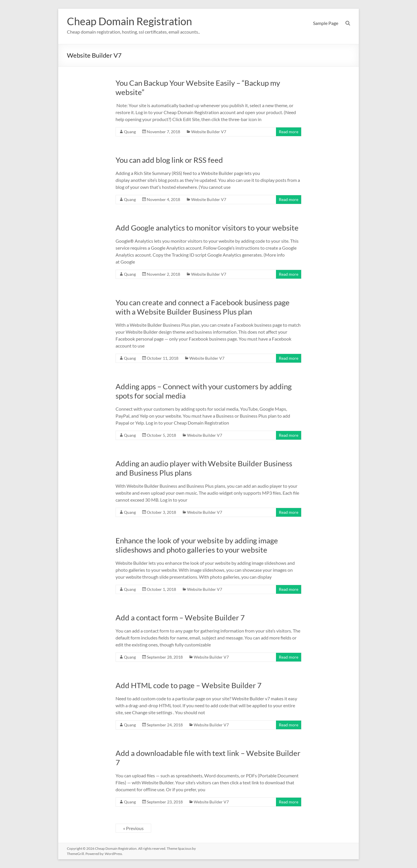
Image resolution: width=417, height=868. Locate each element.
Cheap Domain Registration (129, 21)
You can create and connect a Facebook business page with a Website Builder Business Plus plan (203, 307)
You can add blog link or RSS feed (169, 160)
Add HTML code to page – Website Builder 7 (189, 685)
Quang (130, 132)
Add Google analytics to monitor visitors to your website (207, 228)
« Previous (133, 828)
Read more (289, 132)
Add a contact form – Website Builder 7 (180, 617)
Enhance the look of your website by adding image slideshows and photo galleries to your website (197, 545)
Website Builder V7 (209, 132)
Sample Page (326, 23)
